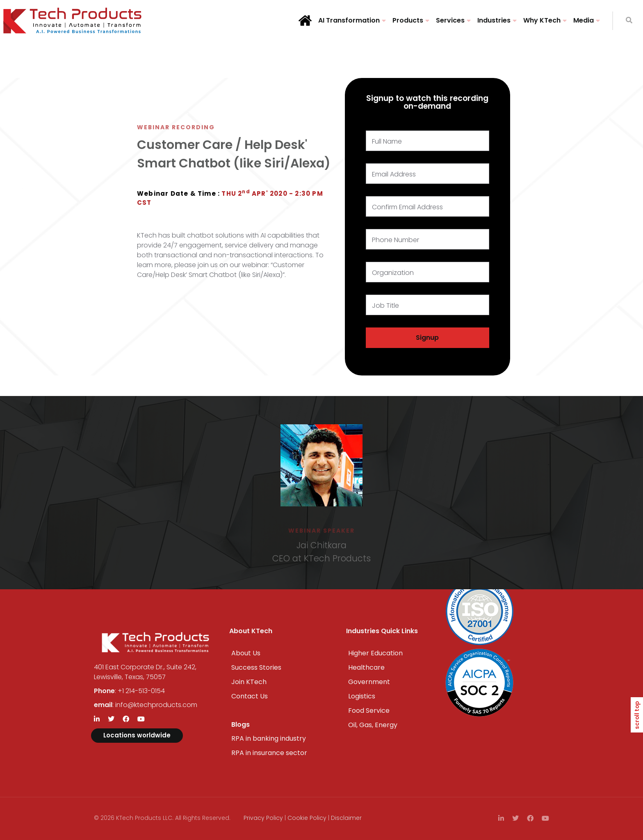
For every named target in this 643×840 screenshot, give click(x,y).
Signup (427, 338)
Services (450, 20)
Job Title (385, 306)
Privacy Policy (263, 818)
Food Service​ (369, 711)
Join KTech (249, 682)
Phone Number (396, 240)
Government (369, 682)
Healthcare (366, 667)
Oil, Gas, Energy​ (373, 725)
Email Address (394, 174)
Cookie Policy (307, 818)
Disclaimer (346, 818)
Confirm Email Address (407, 207)
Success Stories (256, 667)
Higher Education (375, 653)
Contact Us (250, 696)
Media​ (584, 20)
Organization (393, 273)
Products (408, 20)
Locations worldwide (137, 735)
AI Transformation (349, 20)
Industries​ (494, 20)
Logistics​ (362, 696)
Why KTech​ (542, 20)
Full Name (387, 141)
